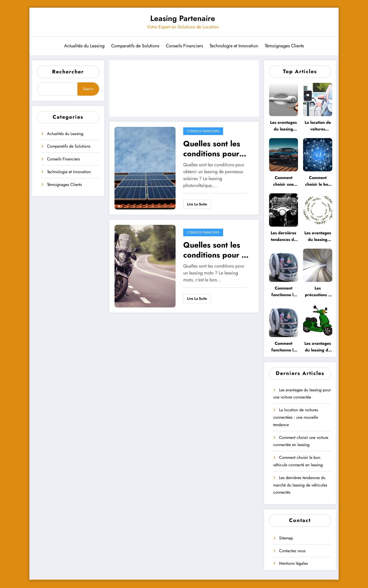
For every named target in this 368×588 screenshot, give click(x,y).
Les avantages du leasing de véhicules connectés (318, 347)
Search (88, 89)
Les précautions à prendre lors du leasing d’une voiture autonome (318, 292)
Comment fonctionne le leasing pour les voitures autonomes (284, 292)
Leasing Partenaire (183, 18)
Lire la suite (197, 204)
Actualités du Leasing (84, 46)
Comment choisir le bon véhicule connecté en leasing (318, 181)
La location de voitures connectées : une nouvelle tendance (318, 126)
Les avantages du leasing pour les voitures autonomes (318, 236)
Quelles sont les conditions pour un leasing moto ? (217, 250)
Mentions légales (293, 563)
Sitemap (286, 538)
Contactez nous (292, 551)
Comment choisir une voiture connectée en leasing (283, 181)
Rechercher (68, 72)
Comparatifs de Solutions (135, 46)
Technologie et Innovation (234, 46)
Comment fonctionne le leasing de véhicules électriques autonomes (284, 347)
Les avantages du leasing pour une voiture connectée (283, 126)
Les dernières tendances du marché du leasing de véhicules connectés (283, 236)
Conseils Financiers (184, 46)
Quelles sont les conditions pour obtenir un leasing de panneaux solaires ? (215, 149)
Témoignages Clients (284, 46)
